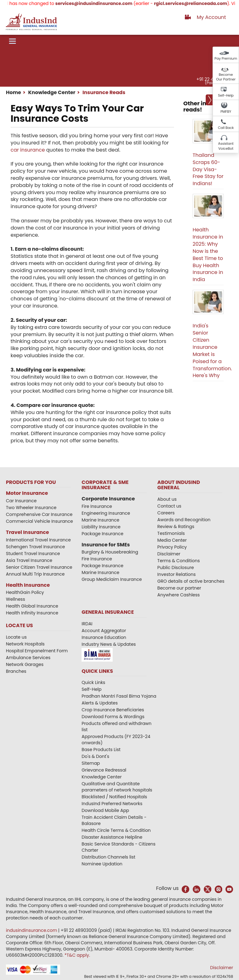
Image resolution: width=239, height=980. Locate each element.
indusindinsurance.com (32, 930)
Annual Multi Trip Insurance (35, 574)
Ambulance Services (28, 658)
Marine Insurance (100, 520)
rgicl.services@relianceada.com (198, 3)
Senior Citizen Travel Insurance (39, 567)
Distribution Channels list (108, 857)
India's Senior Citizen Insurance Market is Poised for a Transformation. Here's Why (212, 351)
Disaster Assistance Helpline (112, 837)
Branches (16, 671)
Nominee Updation (102, 864)
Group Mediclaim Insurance (112, 579)
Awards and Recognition (184, 520)
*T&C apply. (77, 955)
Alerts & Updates (100, 703)
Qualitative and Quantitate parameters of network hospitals (117, 787)
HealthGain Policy (25, 592)
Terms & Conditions (179, 561)
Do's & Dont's (95, 756)
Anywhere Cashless (179, 595)
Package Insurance (102, 534)
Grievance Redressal (104, 770)
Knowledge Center (51, 92)
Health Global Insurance (33, 606)
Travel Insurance (27, 532)
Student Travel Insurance (33, 554)
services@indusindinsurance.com (101, 3)
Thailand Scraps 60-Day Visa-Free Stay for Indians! (208, 169)
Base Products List (101, 750)
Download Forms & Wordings (113, 717)
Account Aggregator (104, 631)
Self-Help (226, 95)
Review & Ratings (176, 526)
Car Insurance (21, 501)
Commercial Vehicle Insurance (40, 521)
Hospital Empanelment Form (37, 651)
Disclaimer (169, 554)
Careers (166, 513)
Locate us (16, 637)
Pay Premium (226, 58)
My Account (211, 17)
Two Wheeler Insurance (31, 508)
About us (167, 499)
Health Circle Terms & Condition (116, 830)
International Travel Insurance (38, 540)
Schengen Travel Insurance (35, 547)
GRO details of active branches (191, 581)
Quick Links (93, 682)
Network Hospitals (25, 644)
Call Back (226, 128)
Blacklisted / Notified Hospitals (114, 797)
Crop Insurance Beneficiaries (113, 710)
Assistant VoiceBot (226, 146)
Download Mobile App (105, 810)
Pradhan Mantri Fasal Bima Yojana (119, 696)
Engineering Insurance (106, 513)
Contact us (169, 506)
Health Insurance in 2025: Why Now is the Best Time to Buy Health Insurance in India (208, 255)
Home (14, 92)
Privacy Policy (172, 547)
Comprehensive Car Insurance (39, 514)
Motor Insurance (27, 493)
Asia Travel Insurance (29, 560)
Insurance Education (104, 637)
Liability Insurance (101, 527)
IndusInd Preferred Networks (112, 804)
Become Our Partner (226, 77)
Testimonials (171, 533)
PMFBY (226, 112)
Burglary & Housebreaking (110, 552)
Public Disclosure (176, 567)
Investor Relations (177, 574)
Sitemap (91, 763)
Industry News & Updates (109, 644)
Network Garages (25, 664)
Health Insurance (28, 585)
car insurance (28, 150)
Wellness (16, 599)
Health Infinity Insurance (33, 613)
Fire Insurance (97, 506)
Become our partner (179, 588)
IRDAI (87, 624)
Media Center (172, 540)
